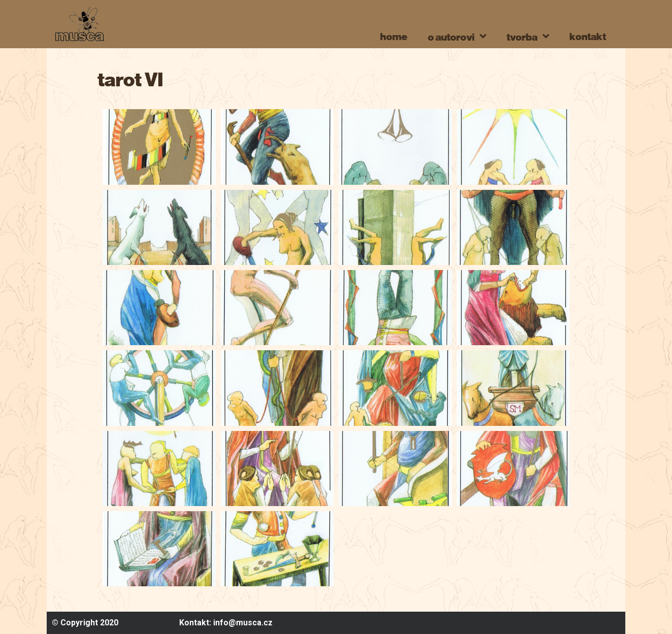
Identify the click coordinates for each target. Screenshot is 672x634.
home (394, 36)
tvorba (528, 36)
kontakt (588, 36)
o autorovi (457, 36)
